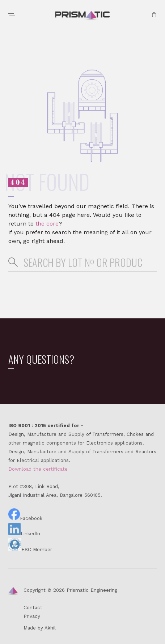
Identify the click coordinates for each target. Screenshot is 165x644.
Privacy (32, 616)
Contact (33, 608)
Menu (12, 15)
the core (47, 224)
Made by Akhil (40, 628)
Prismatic (82, 16)
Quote (154, 15)
